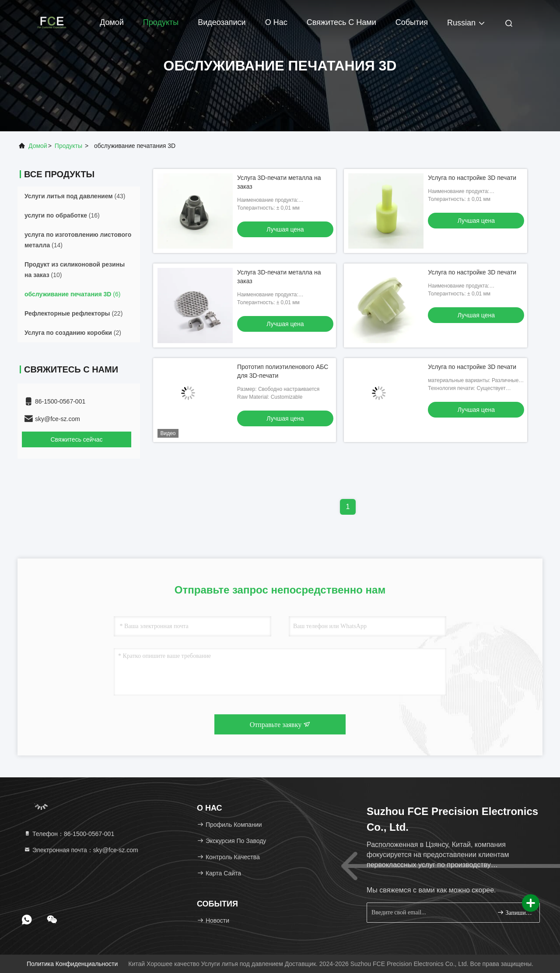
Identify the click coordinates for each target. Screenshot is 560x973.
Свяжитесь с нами (341, 22)
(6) (72, 294)
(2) (73, 333)
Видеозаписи (222, 22)
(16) (62, 215)
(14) (78, 240)
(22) (73, 313)
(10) (75, 270)
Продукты (161, 22)
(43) (75, 196)
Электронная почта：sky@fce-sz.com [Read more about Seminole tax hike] (81, 850)
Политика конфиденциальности (72, 964)
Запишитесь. (515, 912)
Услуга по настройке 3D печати (472, 178)
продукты (68, 146)
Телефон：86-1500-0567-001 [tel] (69, 834)
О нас (276, 22)
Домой (112, 22)
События (412, 22)
